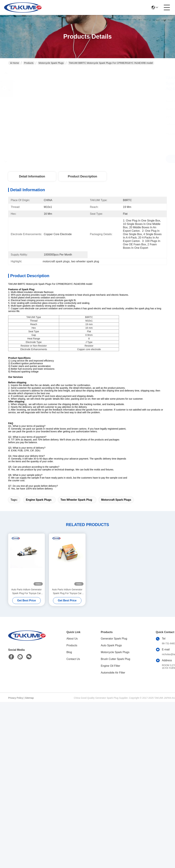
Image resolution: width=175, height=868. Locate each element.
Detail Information (32, 176)
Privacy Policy (16, 698)
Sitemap (29, 698)
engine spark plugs (39, 500)
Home (14, 63)
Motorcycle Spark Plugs (51, 63)
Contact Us (73, 659)
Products (29, 63)
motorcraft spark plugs (116, 500)
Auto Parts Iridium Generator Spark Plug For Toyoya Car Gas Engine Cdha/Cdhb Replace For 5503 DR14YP (26, 592)
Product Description (82, 176)
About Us (72, 639)
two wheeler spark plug (76, 500)
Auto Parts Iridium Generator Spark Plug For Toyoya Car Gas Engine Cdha (67, 592)
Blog (69, 652)
